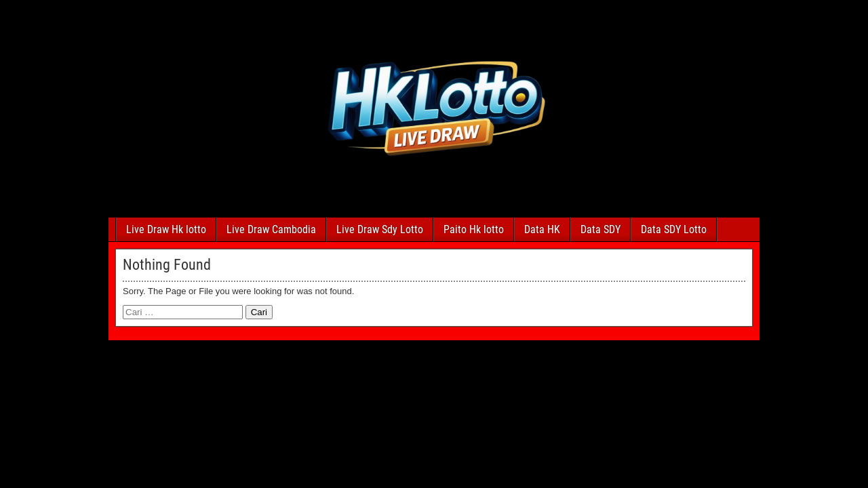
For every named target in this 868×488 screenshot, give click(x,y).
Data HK (542, 229)
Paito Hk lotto (474, 229)
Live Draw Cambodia (271, 229)
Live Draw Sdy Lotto (380, 229)
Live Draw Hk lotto (166, 229)
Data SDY (600, 229)
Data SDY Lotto (674, 229)
